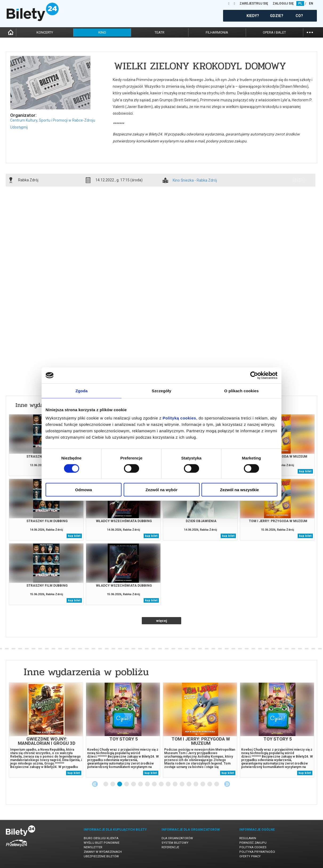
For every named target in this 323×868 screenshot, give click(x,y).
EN (311, 3)
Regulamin (248, 838)
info (299, 180)
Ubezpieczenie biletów (101, 856)
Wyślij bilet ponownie (102, 843)
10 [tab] (168, 784)
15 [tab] (203, 784)
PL (300, 3)
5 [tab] (134, 784)
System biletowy (175, 843)
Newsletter (93, 847)
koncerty (45, 32)
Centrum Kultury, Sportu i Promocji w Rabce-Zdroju (53, 120)
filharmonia (217, 32)
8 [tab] (155, 784)
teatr (160, 32)
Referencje (170, 847)
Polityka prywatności (257, 852)
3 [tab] (120, 784)
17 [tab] (217, 784)
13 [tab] (189, 784)
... (310, 32)
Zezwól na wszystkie (240, 490)
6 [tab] (141, 784)
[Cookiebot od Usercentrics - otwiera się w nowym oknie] (254, 375)
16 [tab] (210, 784)
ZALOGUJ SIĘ (283, 3)
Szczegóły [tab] (161, 391)
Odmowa (84, 490)
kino (102, 32)
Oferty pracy (250, 856)
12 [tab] (182, 784)
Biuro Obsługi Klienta (101, 838)
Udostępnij (19, 127)
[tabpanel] (46, 730)
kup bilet (305, 471)
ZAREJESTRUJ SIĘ (254, 3)
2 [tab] (113, 784)
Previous (95, 784)
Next (227, 784)
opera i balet (274, 32)
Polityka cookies (253, 847)
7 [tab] (148, 784)
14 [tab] (196, 784)
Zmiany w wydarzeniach (103, 852)
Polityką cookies (179, 418)
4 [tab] (127, 784)
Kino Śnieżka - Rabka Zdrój (195, 180)
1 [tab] (106, 784)
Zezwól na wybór (161, 490)
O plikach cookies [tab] (241, 391)
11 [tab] (175, 784)
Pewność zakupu (253, 843)
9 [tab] (161, 784)
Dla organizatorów (177, 838)
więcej (162, 621)
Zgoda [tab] (82, 391)
